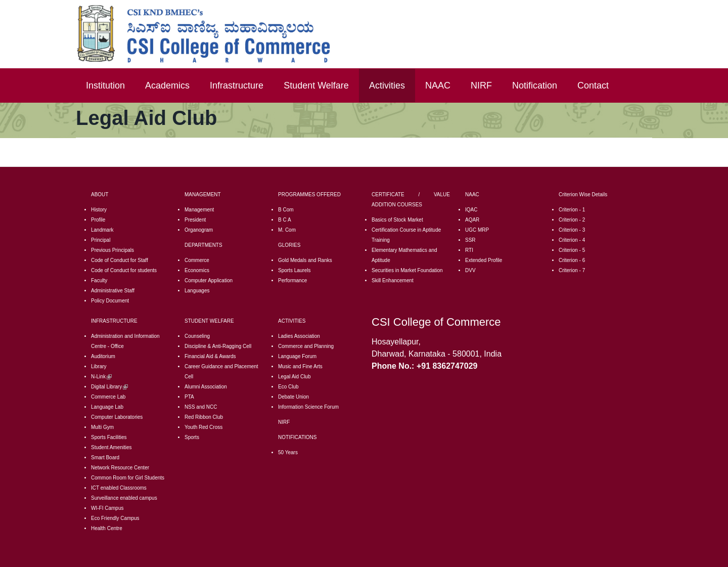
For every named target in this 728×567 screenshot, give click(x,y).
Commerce (197, 260)
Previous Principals (112, 250)
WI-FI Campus (107, 508)
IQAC (471, 210)
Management (199, 210)
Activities (387, 85)
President (195, 220)
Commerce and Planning (306, 346)
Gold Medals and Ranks (305, 260)
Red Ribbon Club (204, 417)
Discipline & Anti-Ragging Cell (218, 346)
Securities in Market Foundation (407, 270)
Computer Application (209, 280)
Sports (192, 437)
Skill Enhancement (393, 280)
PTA (189, 397)
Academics (167, 85)
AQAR (472, 220)
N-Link (101, 377)
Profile (98, 220)
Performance (292, 280)
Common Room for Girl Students (128, 478)
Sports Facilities (109, 437)
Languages (197, 291)
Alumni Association (206, 387)
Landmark (102, 230)
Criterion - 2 (572, 220)
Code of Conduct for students (124, 270)
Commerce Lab (108, 397)
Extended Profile (484, 260)
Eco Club (288, 387)
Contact (593, 85)
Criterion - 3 (572, 230)
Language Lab (107, 407)
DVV (470, 270)
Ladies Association (299, 336)
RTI (469, 250)
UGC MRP (477, 230)
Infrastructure (237, 85)
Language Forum (297, 356)
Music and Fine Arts (300, 366)
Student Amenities (111, 447)
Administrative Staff (113, 291)
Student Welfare (316, 85)
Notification (535, 85)
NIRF (481, 85)
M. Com (287, 230)
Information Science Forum (308, 407)
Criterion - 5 (572, 250)
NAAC (438, 85)
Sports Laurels (294, 270)
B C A (285, 220)
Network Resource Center (120, 468)
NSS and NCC (201, 407)
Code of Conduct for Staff (120, 260)
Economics (197, 270)
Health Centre (107, 528)
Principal (101, 240)
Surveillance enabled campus (124, 498)
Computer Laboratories (117, 417)
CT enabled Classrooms (120, 488)
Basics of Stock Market (397, 220)
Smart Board (105, 457)
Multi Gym (102, 427)
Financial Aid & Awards (210, 356)
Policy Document (110, 301)
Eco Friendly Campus (115, 518)
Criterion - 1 (572, 210)
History (99, 210)
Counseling (197, 336)
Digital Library (109, 387)
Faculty (99, 280)
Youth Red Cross (203, 427)
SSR (470, 240)
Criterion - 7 (572, 270)
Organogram (199, 230)
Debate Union (293, 397)
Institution (105, 85)
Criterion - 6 (572, 260)
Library (99, 366)
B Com (286, 210)
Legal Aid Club (294, 377)
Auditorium (103, 356)
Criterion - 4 (572, 240)
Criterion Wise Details (583, 194)
